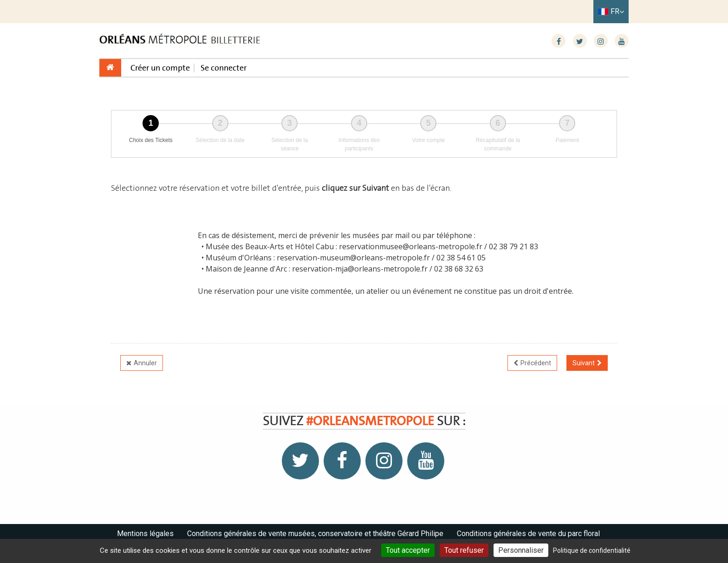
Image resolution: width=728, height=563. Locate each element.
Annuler (145, 363)
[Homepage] (181, 41)
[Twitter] (580, 42)
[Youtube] (622, 42)
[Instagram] (601, 42)
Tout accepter (408, 550)
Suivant (584, 363)
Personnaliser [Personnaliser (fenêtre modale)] (521, 550)
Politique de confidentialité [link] (592, 550)
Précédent (536, 363)
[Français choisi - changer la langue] (611, 12)
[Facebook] (559, 42)
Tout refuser (464, 550)
